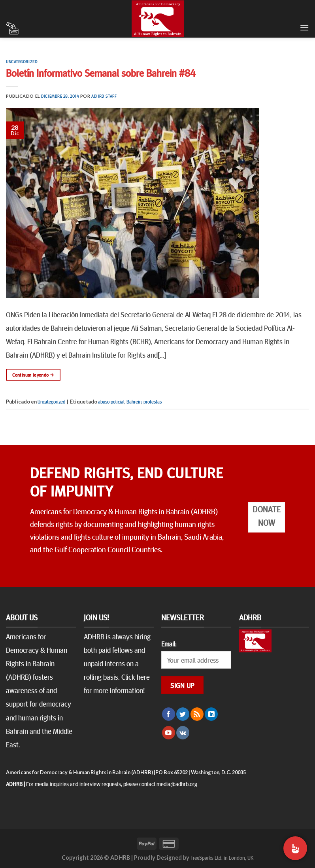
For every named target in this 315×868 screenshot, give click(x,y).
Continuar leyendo (33, 375)
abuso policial (111, 402)
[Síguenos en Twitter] (183, 714)
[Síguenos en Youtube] (169, 733)
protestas (153, 402)
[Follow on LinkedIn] (211, 714)
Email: (169, 644)
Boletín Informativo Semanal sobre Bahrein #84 (101, 73)
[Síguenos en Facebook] (169, 714)
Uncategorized (22, 62)
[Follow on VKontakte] (183, 733)
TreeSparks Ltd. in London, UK (222, 857)
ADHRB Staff (104, 96)
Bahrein (134, 402)
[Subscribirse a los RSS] (197, 714)
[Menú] (304, 27)
